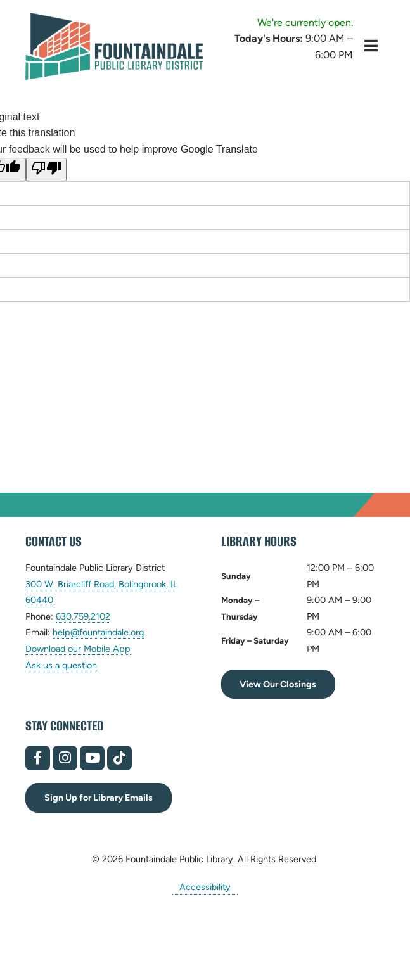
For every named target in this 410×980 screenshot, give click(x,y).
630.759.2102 (83, 617)
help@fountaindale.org (98, 633)
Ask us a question (61, 665)
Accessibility (205, 887)
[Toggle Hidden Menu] (371, 46)
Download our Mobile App (78, 649)
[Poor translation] (46, 170)
